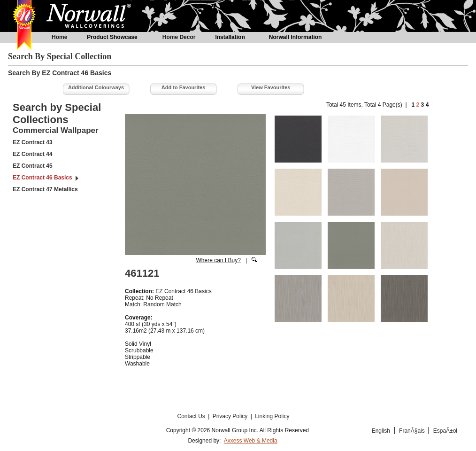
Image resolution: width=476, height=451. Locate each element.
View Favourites (271, 87)
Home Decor (179, 37)
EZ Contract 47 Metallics (45, 189)
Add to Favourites (184, 87)
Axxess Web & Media (251, 441)
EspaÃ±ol (445, 431)
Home (59, 37)
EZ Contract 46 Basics (42, 178)
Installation (230, 37)
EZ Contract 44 (33, 154)
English (381, 431)
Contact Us (192, 416)
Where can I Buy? (218, 260)
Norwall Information (296, 37)
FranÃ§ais (413, 431)
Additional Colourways (96, 87)
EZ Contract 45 (33, 166)
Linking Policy (272, 416)
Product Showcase (112, 37)
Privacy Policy (231, 416)
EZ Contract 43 (33, 142)
